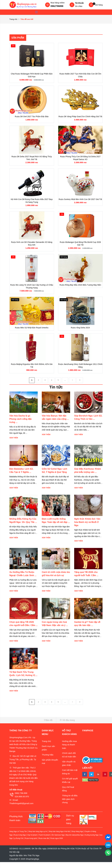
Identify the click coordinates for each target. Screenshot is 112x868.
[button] (32, 726)
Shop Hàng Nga (77, 837)
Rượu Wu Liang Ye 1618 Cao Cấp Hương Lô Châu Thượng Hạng (32, 290)
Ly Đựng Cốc (19, 844)
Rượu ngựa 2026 (57, 844)
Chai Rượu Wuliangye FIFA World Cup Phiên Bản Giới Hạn (32, 76)
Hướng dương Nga (92, 841)
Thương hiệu (47, 761)
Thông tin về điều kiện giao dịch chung (70, 805)
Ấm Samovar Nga (58, 841)
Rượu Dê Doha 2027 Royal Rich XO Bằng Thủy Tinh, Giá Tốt (32, 159)
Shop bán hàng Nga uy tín (38, 837)
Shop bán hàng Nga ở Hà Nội (59, 837)
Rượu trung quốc (31, 844)
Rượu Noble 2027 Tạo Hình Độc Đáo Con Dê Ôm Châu (80, 76)
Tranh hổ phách (44, 841)
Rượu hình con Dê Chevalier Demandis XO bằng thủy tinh (32, 247)
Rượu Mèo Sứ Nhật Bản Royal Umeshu (32, 332)
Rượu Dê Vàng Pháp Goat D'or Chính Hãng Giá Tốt (80, 118)
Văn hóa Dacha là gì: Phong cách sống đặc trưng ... (21, 425)
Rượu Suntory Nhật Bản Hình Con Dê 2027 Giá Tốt (80, 202)
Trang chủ (13, 19)
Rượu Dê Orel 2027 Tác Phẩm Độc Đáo (32, 118)
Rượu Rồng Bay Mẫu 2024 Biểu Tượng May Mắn (80, 289)
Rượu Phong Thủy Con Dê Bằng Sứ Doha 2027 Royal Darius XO (80, 159)
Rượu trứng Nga (20, 841)
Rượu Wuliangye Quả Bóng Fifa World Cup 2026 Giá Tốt (80, 247)
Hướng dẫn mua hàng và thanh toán (69, 750)
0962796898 (57, 6)
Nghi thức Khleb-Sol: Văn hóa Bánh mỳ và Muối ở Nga (87, 528)
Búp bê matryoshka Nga (75, 841)
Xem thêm (14, 444)
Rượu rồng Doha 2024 (80, 332)
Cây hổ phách (32, 841)
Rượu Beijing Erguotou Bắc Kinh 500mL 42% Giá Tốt (32, 371)
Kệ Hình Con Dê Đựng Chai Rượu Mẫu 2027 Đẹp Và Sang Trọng (32, 203)
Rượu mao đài (44, 844)
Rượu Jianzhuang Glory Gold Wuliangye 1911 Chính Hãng (80, 371)
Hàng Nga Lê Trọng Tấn (18, 837)
